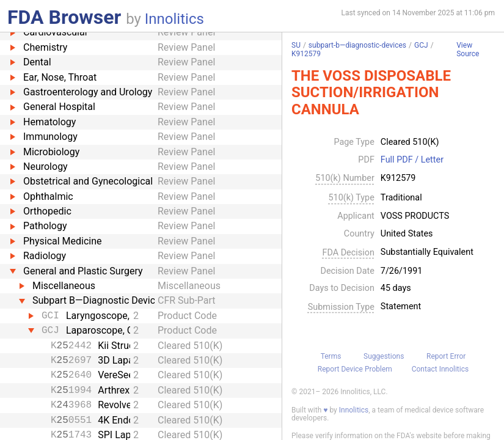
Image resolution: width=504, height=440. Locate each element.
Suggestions (384, 356)
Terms (331, 356)
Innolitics (174, 19)
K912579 (306, 54)
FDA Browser (64, 17)
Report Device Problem (355, 369)
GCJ (421, 45)
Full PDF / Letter (412, 160)
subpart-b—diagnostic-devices (357, 45)
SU (296, 45)
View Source (468, 50)
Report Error (446, 356)
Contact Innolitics (440, 369)
